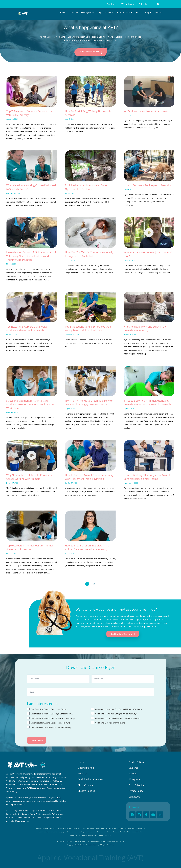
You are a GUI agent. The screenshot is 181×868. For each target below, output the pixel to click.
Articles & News (137, 762)
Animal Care (46, 37)
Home (81, 762)
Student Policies (86, 791)
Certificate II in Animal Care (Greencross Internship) (53, 718)
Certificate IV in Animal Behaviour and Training (51, 727)
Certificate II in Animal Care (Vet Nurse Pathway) (116, 714)
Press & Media (136, 785)
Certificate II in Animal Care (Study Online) (49, 709)
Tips (127, 37)
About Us (83, 774)
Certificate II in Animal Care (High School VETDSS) (52, 714)
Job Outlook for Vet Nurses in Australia (146, 111)
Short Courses (85, 785)
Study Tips (136, 37)
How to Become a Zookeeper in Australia (147, 185)
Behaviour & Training (78, 37)
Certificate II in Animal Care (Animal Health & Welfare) (118, 709)
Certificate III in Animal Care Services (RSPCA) (50, 723)
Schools (143, 4)
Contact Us (134, 797)
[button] (158, 4)
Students (112, 4)
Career (119, 37)
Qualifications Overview (90, 779)
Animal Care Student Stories (77, 40)
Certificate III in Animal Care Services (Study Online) (117, 718)
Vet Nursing (60, 37)
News (111, 37)
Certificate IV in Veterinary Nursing (110, 723)
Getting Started (86, 768)
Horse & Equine (98, 37)
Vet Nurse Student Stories (105, 40)
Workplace (134, 779)
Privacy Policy (136, 791)
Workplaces (128, 4)
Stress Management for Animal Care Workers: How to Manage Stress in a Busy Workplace (30, 404)
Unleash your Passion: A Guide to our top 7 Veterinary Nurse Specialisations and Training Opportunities (31, 256)
